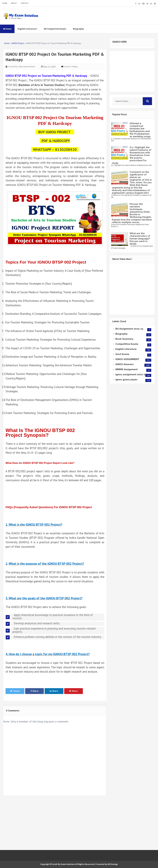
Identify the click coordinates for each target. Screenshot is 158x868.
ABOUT (14, 3)
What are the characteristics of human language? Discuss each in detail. (140, 239)
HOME (5, 3)
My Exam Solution (66, 864)
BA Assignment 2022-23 (129, 329)
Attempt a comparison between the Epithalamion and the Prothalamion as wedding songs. (140, 130)
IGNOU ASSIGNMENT (127, 359)
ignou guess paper (126, 380)
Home (7, 29)
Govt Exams (122, 354)
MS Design (113, 864)
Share (34, 691)
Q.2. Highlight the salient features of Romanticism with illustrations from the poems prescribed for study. (132, 155)
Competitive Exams (127, 344)
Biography (78, 29)
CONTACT (25, 3)
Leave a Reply (71, 67)
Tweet (15, 691)
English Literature (28, 29)
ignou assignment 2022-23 (131, 374)
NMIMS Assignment (127, 369)
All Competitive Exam (55, 29)
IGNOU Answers (125, 364)
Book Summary (124, 339)
